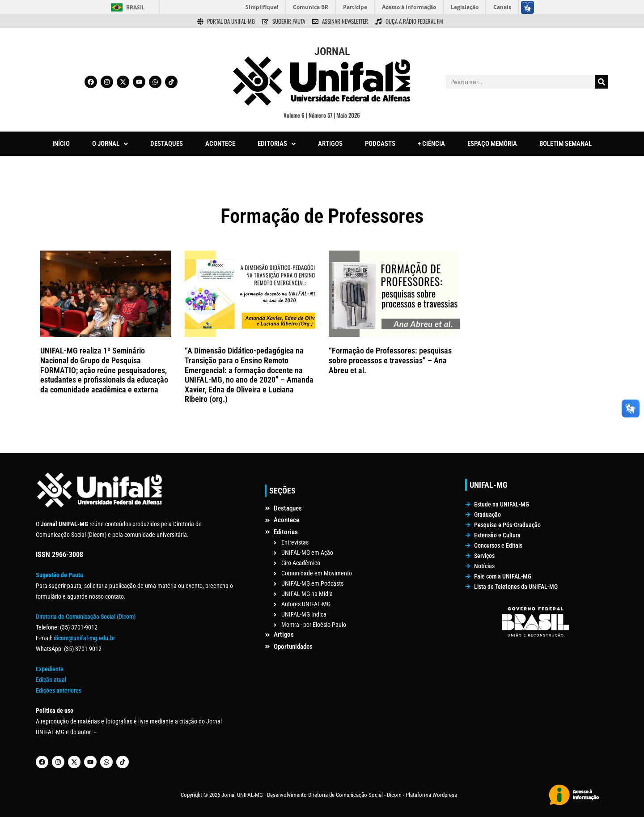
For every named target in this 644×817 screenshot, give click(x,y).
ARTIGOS (330, 144)
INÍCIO (61, 144)
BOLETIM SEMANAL (566, 144)
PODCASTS (380, 144)
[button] (110, 144)
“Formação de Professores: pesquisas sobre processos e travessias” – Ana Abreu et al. (390, 360)
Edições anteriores (59, 690)
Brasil (136, 7)
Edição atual (51, 680)
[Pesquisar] (602, 82)
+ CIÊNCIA (431, 144)
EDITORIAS (277, 144)
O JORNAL (110, 144)
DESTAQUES (167, 144)
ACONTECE (220, 144)
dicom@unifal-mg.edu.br (84, 638)
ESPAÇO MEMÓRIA (492, 144)
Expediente (50, 669)
